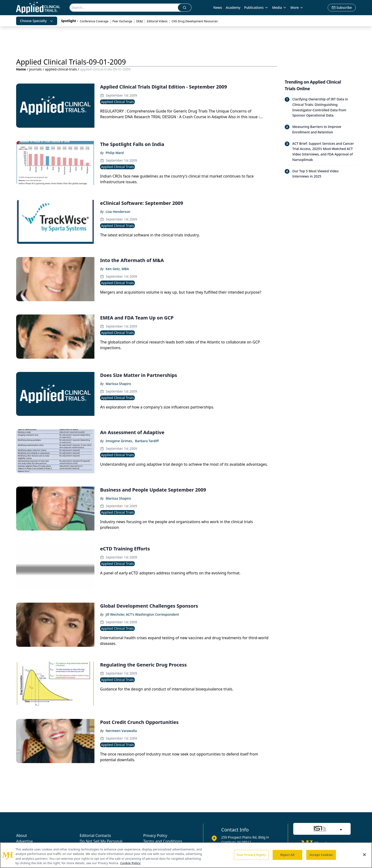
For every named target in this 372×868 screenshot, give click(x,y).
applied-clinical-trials (61, 69)
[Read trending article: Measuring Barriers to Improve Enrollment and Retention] (320, 129)
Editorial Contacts (95, 835)
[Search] (124, 8)
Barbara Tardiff (147, 441)
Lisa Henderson (118, 212)
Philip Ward (115, 153)
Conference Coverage (94, 21)
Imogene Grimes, (119, 441)
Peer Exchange (122, 21)
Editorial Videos (157, 21)
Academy (233, 7)
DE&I (139, 21)
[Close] (364, 854)
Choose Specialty (37, 21)
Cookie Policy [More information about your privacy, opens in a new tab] (130, 863)
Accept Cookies (321, 855)
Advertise (24, 841)
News (218, 7)
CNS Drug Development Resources (195, 21)
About (21, 835)
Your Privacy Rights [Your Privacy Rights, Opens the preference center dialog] (251, 855)
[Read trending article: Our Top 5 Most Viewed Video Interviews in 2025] (320, 174)
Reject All (288, 855)
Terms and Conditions (163, 841)
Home (21, 69)
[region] (186, 855)
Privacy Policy (155, 835)
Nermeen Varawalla (121, 731)
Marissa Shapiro (118, 384)
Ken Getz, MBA (117, 269)
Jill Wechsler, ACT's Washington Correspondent (142, 614)
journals (35, 69)
